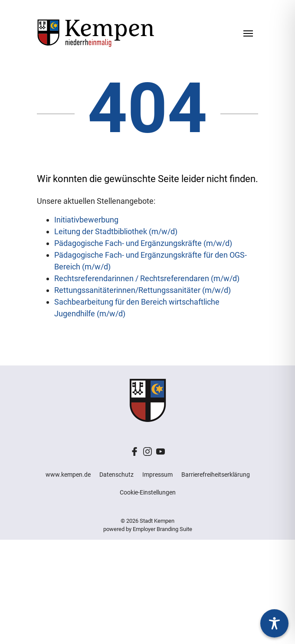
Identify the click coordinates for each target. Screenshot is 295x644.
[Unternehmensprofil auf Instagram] (147, 451)
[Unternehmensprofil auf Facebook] (134, 451)
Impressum (157, 475)
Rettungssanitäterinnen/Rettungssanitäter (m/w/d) (143, 290)
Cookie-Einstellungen (148, 492)
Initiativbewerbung (86, 220)
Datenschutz (116, 475)
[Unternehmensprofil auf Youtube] (161, 451)
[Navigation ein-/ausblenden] (248, 33)
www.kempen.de (68, 475)
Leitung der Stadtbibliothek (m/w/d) (116, 231)
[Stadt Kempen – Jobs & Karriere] (95, 33)
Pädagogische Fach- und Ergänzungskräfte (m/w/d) (143, 243)
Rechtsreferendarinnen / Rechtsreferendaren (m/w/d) (147, 278)
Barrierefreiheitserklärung (216, 475)
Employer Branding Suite (162, 529)
